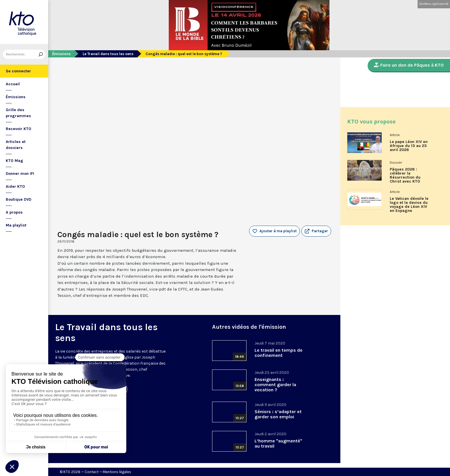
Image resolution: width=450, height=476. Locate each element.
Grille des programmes (18, 113)
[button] (316, 231)
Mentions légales (117, 472)
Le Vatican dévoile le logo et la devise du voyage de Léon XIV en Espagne (409, 205)
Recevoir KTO (19, 129)
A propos (14, 212)
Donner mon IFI (20, 174)
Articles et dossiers (16, 145)
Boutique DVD (19, 199)
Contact (92, 472)
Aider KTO (15, 186)
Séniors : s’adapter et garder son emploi (278, 414)
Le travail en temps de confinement (279, 353)
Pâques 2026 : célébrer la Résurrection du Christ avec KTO (405, 175)
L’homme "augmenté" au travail (278, 443)
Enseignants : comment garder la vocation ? (275, 385)
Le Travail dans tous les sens (108, 54)
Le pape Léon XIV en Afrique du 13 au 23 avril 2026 (409, 146)
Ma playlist (16, 225)
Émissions (16, 97)
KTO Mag (14, 161)
